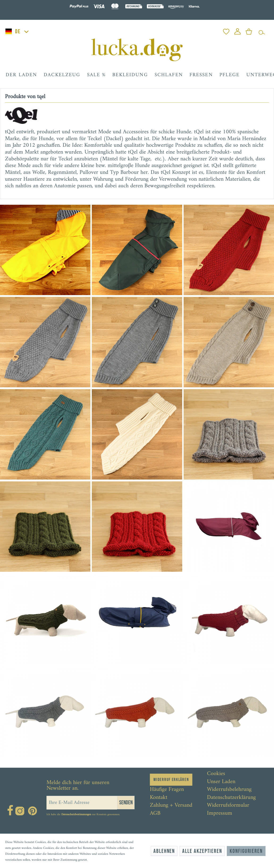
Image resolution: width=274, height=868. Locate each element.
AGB (155, 814)
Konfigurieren (246, 851)
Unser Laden (221, 782)
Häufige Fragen (167, 790)
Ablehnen (164, 851)
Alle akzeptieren (202, 851)
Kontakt (159, 798)
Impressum (220, 814)
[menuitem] (226, 30)
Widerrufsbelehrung (229, 790)
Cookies (216, 774)
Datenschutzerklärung (231, 798)
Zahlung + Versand (171, 805)
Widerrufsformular (228, 805)
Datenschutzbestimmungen (76, 815)
